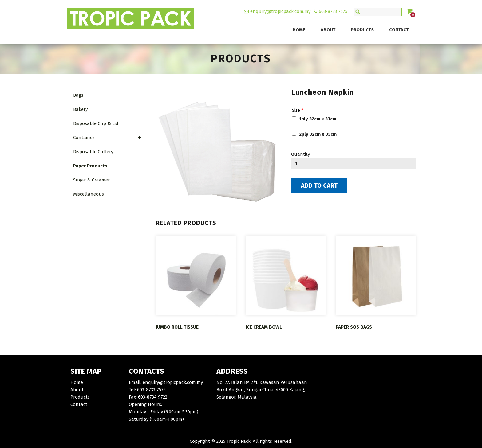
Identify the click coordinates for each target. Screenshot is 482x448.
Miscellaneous (89, 194)
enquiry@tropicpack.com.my (280, 11)
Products (362, 30)
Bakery (80, 109)
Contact (399, 30)
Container (108, 138)
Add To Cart (319, 185)
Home (299, 30)
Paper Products (90, 166)
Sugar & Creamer (91, 180)
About (328, 30)
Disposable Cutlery (93, 152)
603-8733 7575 (333, 11)
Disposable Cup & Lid (96, 123)
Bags (78, 95)
